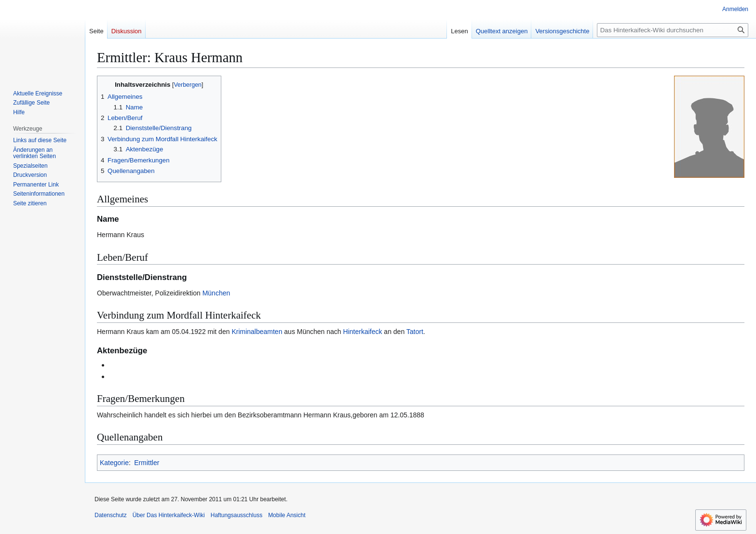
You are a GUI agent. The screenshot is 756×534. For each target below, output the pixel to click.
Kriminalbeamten (257, 332)
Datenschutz (111, 515)
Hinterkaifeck (363, 332)
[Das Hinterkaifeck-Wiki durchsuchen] (673, 30)
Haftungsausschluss (236, 515)
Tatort (415, 332)
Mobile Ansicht (287, 515)
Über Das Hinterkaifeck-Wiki (169, 515)
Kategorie (114, 463)
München (216, 293)
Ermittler (147, 463)
